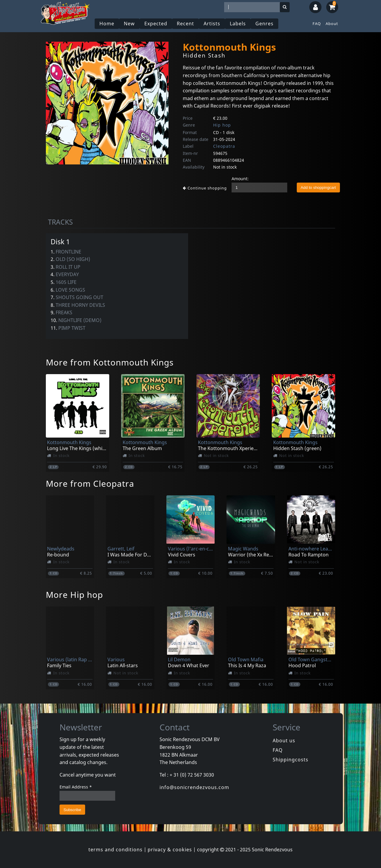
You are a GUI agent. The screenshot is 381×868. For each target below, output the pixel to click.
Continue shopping (205, 188)
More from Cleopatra (90, 483)
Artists (212, 24)
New (129, 24)
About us (284, 741)
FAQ (317, 24)
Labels (238, 24)
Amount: (240, 179)
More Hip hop (74, 595)
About (332, 24)
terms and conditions (115, 850)
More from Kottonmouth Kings (110, 362)
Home (107, 24)
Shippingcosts (291, 760)
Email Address (76, 787)
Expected (156, 24)
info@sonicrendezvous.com (194, 787)
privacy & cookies (170, 850)
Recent (185, 24)
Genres (264, 24)
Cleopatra (224, 146)
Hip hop (222, 125)
